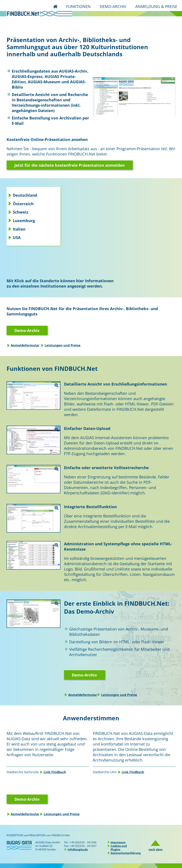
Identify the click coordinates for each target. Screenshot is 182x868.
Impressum (118, 842)
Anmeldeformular (25, 345)
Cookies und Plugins (119, 848)
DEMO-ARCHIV (113, 6)
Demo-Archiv (27, 330)
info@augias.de (78, 849)
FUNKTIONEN (78, 6)
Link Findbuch (55, 772)
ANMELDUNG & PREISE (156, 6)
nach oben (156, 849)
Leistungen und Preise (63, 345)
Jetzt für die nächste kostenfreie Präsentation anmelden (70, 165)
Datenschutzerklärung (126, 853)
